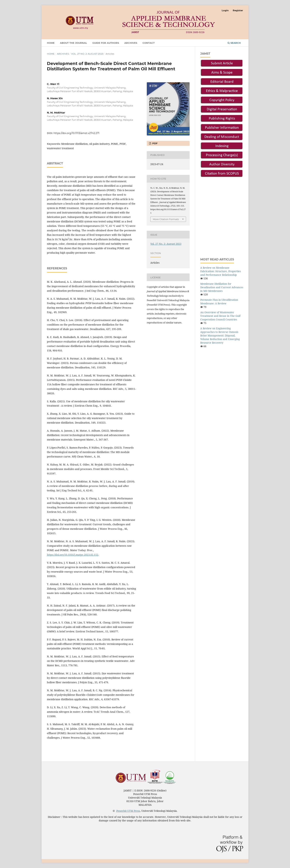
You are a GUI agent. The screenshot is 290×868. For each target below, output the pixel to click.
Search (234, 43)
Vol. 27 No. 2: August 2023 (87, 54)
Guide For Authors (106, 43)
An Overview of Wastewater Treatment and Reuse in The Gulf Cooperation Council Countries (220, 316)
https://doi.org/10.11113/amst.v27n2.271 (76, 133)
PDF (155, 143)
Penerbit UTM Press (128, 811)
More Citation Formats (166, 219)
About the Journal (73, 43)
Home (51, 43)
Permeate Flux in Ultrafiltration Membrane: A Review (219, 302)
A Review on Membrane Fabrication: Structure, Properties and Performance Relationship (221, 271)
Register (238, 10)
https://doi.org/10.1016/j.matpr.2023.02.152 (73, 555)
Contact (149, 43)
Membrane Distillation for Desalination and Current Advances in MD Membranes (222, 287)
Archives (131, 43)
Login (225, 10)
